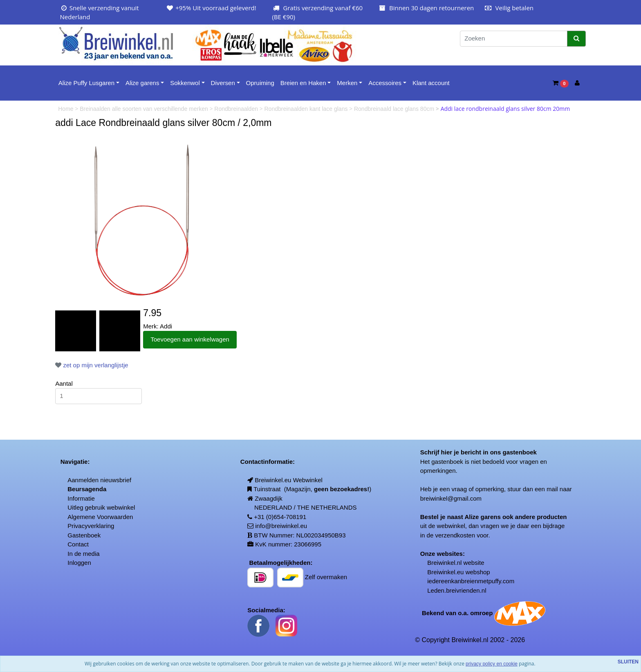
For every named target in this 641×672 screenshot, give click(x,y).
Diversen (223, 83)
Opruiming (260, 83)
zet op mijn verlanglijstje (92, 365)
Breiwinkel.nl (444, 563)
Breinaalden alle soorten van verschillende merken (145, 109)
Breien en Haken (303, 83)
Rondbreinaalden (237, 109)
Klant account (431, 83)
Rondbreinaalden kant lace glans (307, 109)
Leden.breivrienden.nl (457, 590)
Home (66, 109)
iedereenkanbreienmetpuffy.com (471, 581)
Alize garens (142, 83)
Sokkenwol (185, 83)
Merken (347, 83)
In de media (83, 554)
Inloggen (79, 563)
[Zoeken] (514, 39)
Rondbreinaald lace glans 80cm (395, 109)
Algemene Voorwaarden (100, 517)
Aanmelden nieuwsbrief (99, 480)
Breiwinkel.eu (445, 572)
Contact (78, 544)
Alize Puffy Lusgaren (86, 83)
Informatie (81, 498)
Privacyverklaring (91, 526)
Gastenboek (84, 535)
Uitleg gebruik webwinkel (101, 507)
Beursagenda (87, 489)
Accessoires (385, 83)
